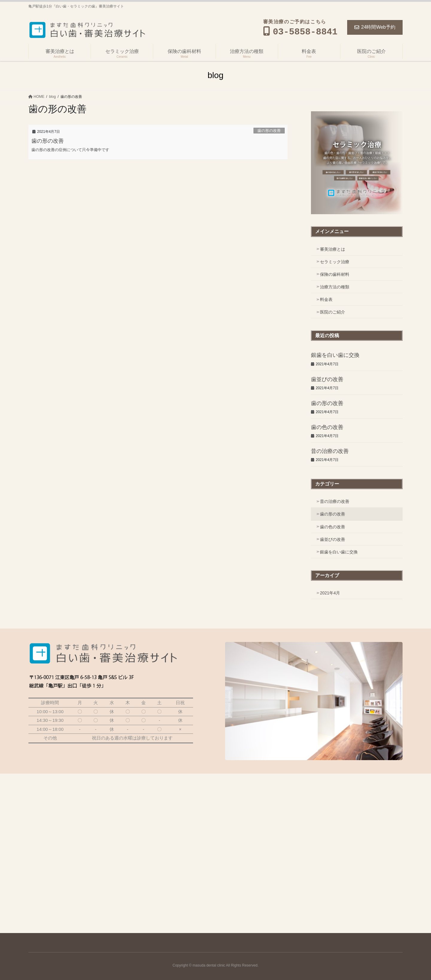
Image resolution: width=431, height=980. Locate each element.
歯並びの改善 (327, 379)
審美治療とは (333, 249)
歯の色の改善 (327, 427)
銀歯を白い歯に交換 (335, 355)
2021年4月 (330, 593)
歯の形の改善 (269, 131)
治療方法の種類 (335, 287)
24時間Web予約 (375, 27)
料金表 (326, 299)
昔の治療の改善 (330, 451)
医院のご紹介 (333, 312)
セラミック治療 (335, 262)
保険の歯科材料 (335, 274)
